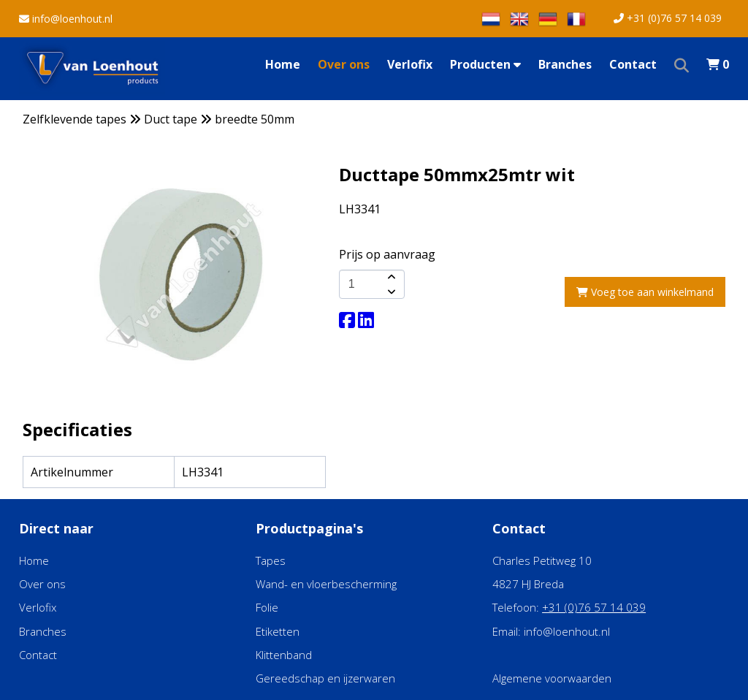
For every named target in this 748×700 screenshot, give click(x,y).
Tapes (271, 560)
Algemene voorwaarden (552, 678)
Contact (633, 64)
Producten (485, 64)
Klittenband (284, 655)
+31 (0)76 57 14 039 (668, 18)
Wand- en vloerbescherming (326, 584)
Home (283, 64)
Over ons (344, 64)
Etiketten (278, 631)
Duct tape (171, 119)
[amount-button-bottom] (390, 292)
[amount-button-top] (390, 277)
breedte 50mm (255, 119)
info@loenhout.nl (66, 19)
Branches (565, 64)
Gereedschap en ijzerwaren (325, 678)
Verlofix (410, 64)
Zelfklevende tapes (75, 119)
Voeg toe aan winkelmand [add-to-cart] (645, 292)
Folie (267, 607)
